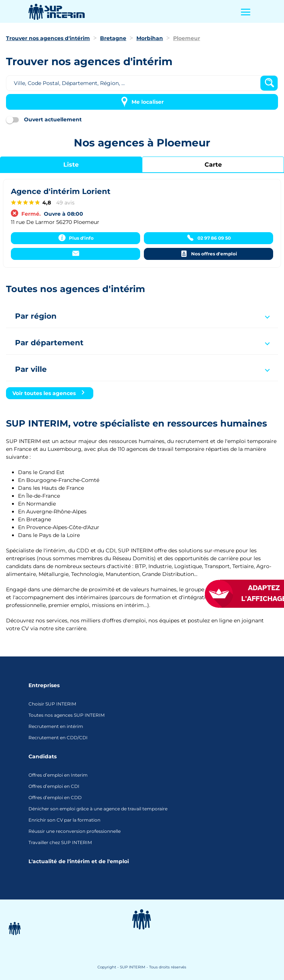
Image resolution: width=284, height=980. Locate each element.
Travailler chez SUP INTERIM (60, 842)
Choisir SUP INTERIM (52, 704)
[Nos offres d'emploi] (209, 254)
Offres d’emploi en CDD (55, 797)
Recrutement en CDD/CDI (58, 738)
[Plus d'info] (75, 238)
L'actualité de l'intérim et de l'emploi (79, 861)
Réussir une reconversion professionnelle (75, 831)
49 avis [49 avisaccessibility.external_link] (65, 203)
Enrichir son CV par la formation (64, 820)
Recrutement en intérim (56, 726)
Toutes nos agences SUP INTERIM (67, 715)
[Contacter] (75, 254)
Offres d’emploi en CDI (54, 786)
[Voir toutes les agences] (50, 393)
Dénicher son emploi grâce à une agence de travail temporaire (98, 809)
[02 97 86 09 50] (209, 238)
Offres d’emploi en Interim (58, 775)
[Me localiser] (142, 102)
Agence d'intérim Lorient (61, 191)
